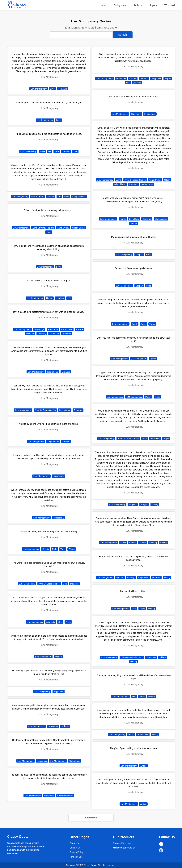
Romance (62, 89)
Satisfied (137, 83)
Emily (131, 734)
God (65, 584)
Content (133, 78)
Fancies (120, 577)
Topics (153, 5)
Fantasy (131, 577)
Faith (144, 439)
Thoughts (78, 410)
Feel (134, 696)
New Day (42, 334)
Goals (143, 324)
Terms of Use (76, 857)
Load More (91, 818)
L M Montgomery (58, 761)
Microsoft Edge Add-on (124, 848)
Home (103, 5)
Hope (149, 254)
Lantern (66, 151)
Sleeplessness (79, 196)
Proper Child (143, 734)
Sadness (65, 726)
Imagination (143, 577)
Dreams (51, 196)
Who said (169, 5)
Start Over (54, 334)
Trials (68, 622)
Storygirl (144, 504)
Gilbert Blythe (78, 228)
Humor (49, 298)
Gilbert (167, 180)
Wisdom (58, 657)
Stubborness (147, 184)
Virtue (152, 324)
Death (134, 324)
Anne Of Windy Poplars (43, 228)
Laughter (60, 298)
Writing (133, 223)
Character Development (132, 657)
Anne (119, 180)
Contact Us (75, 848)
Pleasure (74, 584)
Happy (168, 78)
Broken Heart (37, 196)
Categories (120, 5)
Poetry (153, 359)
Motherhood (74, 761)
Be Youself (121, 78)
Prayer (166, 439)
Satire (142, 609)
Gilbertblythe (120, 184)
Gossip (46, 549)
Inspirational (67, 329)
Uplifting (66, 441)
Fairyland (133, 504)
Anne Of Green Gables (45, 410)
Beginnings (39, 329)
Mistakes (30, 334)
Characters (151, 657)
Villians (163, 657)
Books (123, 543)
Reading (153, 543)
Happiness (59, 691)
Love (52, 89)
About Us (74, 843)
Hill (50, 151)
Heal (134, 609)
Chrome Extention (122, 843)
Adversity (51, 622)
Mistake (79, 329)
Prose (157, 397)
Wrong (72, 549)
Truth (63, 549)
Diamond (144, 78)
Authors (138, 5)
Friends (133, 543)
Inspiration (155, 439)
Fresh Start (53, 329)
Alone (42, 151)
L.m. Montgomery (39, 89)
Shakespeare (161, 219)
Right (55, 549)
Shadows (156, 577)
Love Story (134, 219)
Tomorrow (67, 334)
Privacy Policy (76, 852)
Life (59, 196)
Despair (139, 254)
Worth (142, 696)
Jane (57, 151)
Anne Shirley (63, 228)
